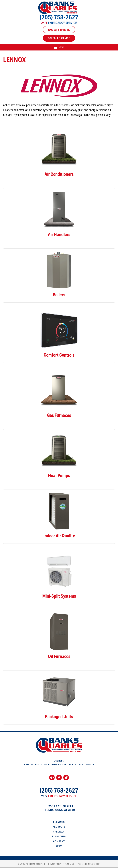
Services (59, 822)
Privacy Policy (55, 864)
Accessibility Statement (89, 864)
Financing (59, 837)
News (59, 846)
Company (59, 841)
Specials (59, 832)
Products (59, 827)
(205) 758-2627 (59, 17)
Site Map (70, 864)
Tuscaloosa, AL (56, 810)
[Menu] (59, 47)
